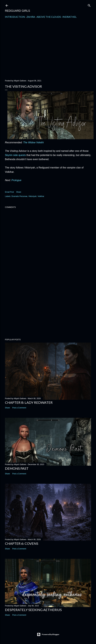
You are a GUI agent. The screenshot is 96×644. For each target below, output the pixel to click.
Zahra (31, 17)
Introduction (15, 17)
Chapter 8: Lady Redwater (29, 402)
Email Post (9, 192)
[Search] (89, 5)
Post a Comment (19, 408)
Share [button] (19, 192)
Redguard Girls (17, 11)
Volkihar (41, 196)
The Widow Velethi (33, 142)
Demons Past (17, 468)
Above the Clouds (49, 17)
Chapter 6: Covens (22, 543)
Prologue (16, 180)
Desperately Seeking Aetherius (33, 610)
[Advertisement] (48, 50)
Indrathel (69, 17)
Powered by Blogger (48, 634)
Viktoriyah (32, 196)
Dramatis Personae (19, 196)
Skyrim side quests (15, 155)
